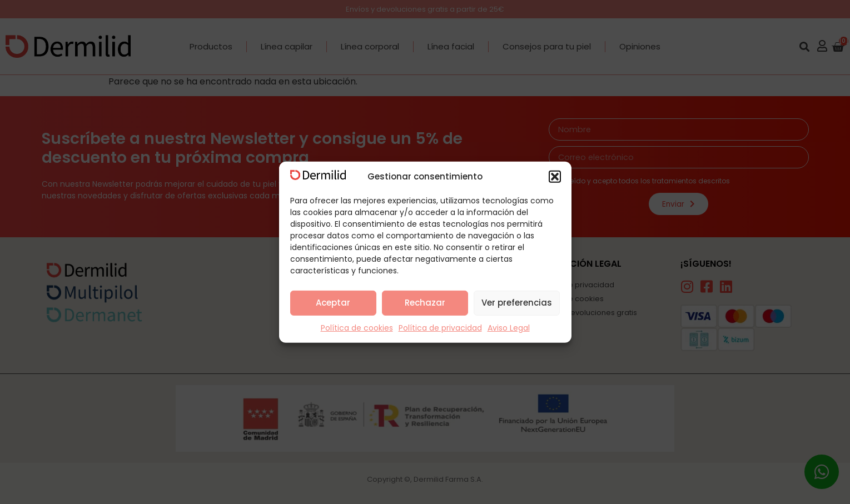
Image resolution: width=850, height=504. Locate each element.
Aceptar (333, 303)
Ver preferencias (517, 303)
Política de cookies (357, 328)
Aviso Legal (509, 328)
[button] (555, 177)
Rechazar (425, 303)
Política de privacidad (440, 328)
